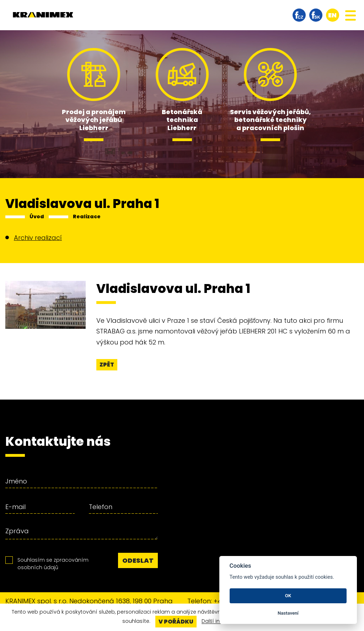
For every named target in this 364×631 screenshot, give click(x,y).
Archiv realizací (38, 238)
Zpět (107, 365)
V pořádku (176, 622)
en (332, 15)
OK (288, 596)
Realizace (87, 216)
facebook (299, 15)
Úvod (37, 216)
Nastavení (288, 613)
